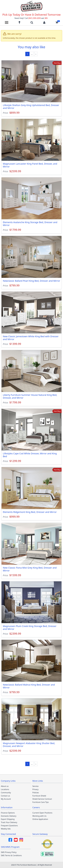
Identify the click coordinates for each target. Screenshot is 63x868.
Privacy (35, 789)
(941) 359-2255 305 (38, 18)
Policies (36, 793)
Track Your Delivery (9, 822)
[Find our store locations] (19, 22)
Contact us (5, 796)
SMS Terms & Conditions (11, 855)
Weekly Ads (6, 829)
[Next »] (36, 54)
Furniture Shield (39, 796)
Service (35, 786)
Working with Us (39, 816)
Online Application (40, 819)
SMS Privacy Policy (9, 852)
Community (6, 793)
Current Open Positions (42, 813)
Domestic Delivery (9, 816)
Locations (5, 789)
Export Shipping (8, 819)
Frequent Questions (9, 826)
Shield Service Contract (42, 799)
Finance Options (8, 813)
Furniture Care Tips (41, 802)
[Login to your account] (44, 22)
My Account (6, 799)
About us (5, 786)
